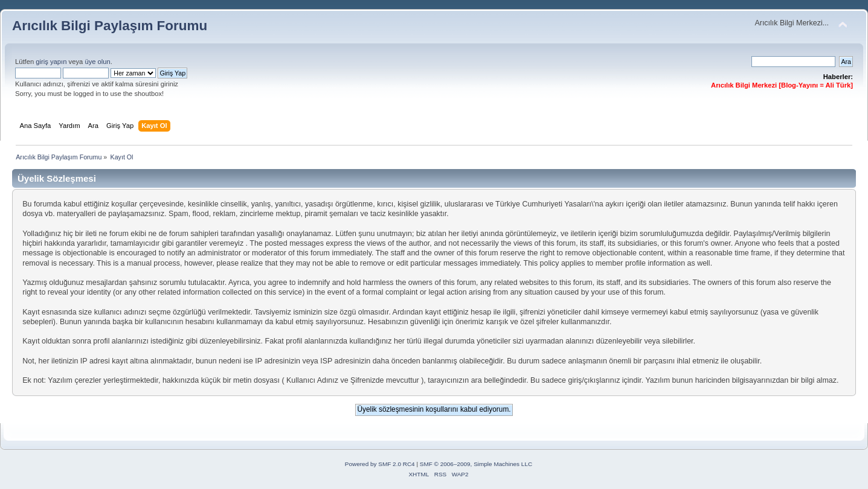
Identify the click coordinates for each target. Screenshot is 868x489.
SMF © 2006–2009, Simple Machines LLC (476, 464)
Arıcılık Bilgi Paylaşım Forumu (110, 26)
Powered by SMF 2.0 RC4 (380, 464)
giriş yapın (51, 62)
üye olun (97, 62)
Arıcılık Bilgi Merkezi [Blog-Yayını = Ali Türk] (782, 85)
